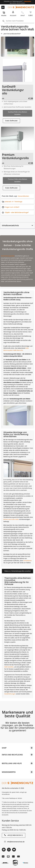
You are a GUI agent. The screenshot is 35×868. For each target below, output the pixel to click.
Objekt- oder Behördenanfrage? (17, 212)
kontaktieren (28, 561)
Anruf (23, 15)
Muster (4, 15)
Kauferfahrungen (10, 694)
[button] (3, 7)
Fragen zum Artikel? (12, 207)
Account (13, 15)
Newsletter (28, 1)
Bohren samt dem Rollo (11, 519)
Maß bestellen (9, 667)
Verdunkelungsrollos (8, 256)
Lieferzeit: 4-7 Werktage (13, 202)
